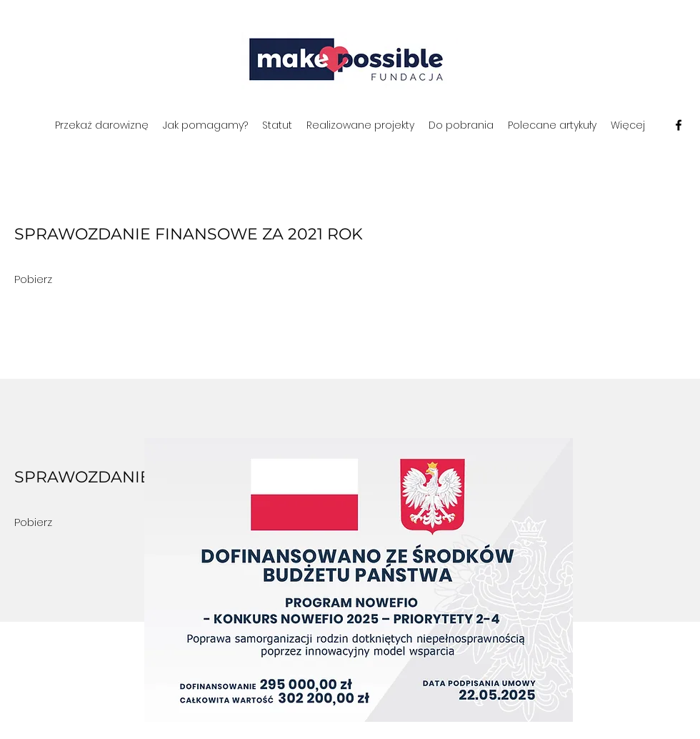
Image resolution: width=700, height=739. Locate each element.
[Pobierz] (33, 279)
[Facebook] (679, 125)
